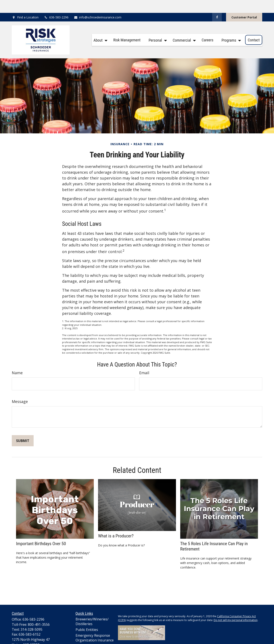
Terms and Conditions (150, 633)
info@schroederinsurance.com (98, 4)
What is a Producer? (116, 523)
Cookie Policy (175, 633)
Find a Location (28, 4)
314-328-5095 (31, 617)
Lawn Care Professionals (87, 635)
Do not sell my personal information (236, 607)
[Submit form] (23, 428)
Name (17, 360)
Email (144, 360)
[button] (99, 27)
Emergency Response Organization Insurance (95, 625)
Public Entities (87, 617)
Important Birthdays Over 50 (41, 531)
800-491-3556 (39, 612)
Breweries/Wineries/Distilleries (92, 609)
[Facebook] (217, 4)
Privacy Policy (126, 633)
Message (20, 389)
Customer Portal (244, 4)
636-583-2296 (56, 4)
